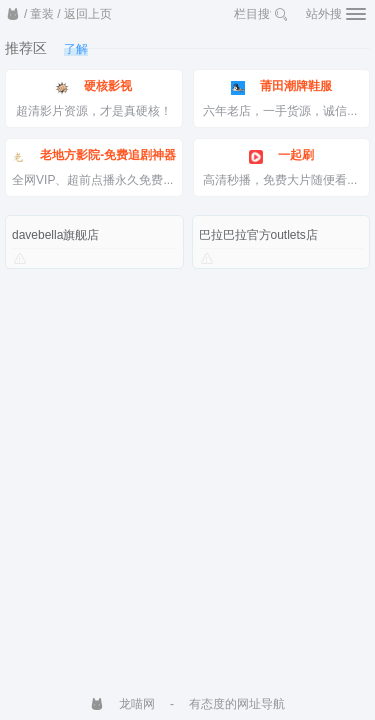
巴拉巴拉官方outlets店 (258, 235)
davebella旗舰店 (55, 235)
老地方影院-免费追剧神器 (93, 156)
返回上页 (88, 14)
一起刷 (281, 156)
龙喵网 (122, 704)
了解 (76, 49)
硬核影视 (93, 87)
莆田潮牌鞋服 (281, 87)
